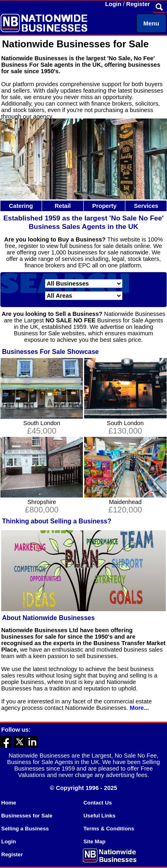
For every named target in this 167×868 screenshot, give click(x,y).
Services (146, 206)
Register (138, 4)
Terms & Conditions (109, 829)
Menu (151, 23)
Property (104, 206)
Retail (63, 206)
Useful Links (99, 816)
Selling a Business (25, 829)
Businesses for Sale (27, 816)
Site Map (94, 842)
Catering (21, 206)
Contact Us (97, 803)
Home (9, 803)
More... (139, 708)
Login (113, 4)
